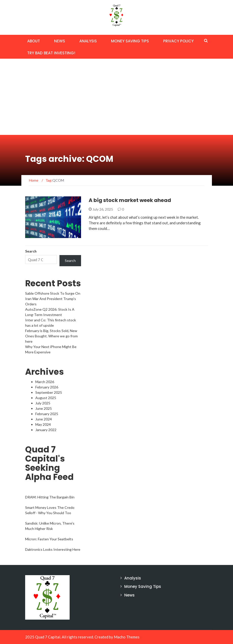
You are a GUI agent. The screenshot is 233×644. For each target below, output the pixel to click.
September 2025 (49, 392)
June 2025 (44, 408)
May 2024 (43, 424)
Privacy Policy (178, 41)
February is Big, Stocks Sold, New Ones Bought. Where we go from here (51, 336)
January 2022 (46, 430)
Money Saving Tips (130, 41)
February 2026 (47, 387)
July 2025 (43, 403)
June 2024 (44, 419)
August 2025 (46, 398)
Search (31, 251)
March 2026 (45, 382)
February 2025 (47, 414)
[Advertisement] (116, 97)
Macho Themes (127, 637)
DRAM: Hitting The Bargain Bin (50, 497)
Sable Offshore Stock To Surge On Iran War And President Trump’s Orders (53, 299)
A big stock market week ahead (130, 200)
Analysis (88, 41)
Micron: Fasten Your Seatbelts (49, 539)
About (34, 41)
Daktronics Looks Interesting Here (53, 549)
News (60, 41)
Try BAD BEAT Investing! (51, 53)
